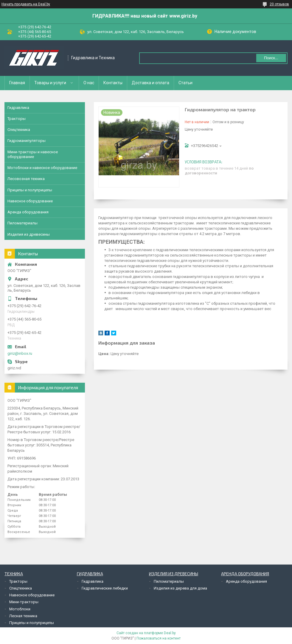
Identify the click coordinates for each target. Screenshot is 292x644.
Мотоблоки (20, 609)
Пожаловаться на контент (159, 638)
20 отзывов (279, 4)
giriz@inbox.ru (20, 353)
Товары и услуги (50, 83)
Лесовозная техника (26, 179)
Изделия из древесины (29, 234)
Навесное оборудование (30, 201)
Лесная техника (23, 616)
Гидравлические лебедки (105, 588)
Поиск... (271, 58)
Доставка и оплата (150, 83)
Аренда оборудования (28, 212)
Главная (17, 83)
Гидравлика (18, 108)
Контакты (113, 83)
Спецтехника (19, 130)
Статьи (185, 83)
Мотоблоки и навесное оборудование (42, 168)
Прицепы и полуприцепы (30, 190)
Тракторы (17, 119)
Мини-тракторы (24, 602)
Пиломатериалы (22, 223)
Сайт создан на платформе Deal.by (146, 633)
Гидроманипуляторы (27, 141)
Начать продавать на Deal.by (26, 4)
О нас (89, 83)
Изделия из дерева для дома (180, 588)
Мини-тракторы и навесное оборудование (33, 154)
